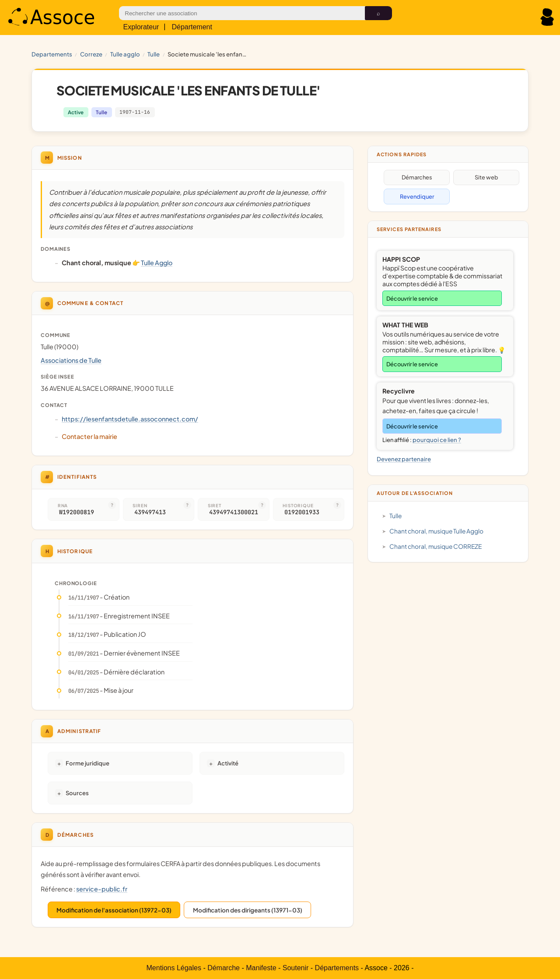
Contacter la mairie (89, 436)
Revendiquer (417, 197)
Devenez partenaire (404, 459)
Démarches (417, 177)
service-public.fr (102, 889)
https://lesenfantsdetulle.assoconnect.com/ (130, 419)
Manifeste (261, 968)
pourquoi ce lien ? (437, 440)
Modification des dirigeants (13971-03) (248, 910)
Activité (228, 763)
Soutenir (296, 968)
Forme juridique (87, 763)
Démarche (224, 968)
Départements (337, 968)
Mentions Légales (174, 968)
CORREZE (91, 54)
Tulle (154, 54)
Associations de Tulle (71, 360)
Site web (486, 177)
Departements (52, 54)
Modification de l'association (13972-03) (114, 910)
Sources (77, 793)
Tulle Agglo (125, 54)
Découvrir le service (412, 298)
